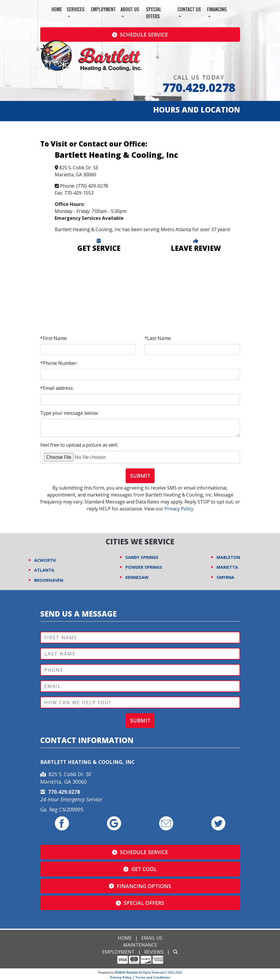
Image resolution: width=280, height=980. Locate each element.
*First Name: (54, 338)
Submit (140, 476)
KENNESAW (137, 577)
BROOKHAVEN (49, 580)
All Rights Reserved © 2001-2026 (160, 973)
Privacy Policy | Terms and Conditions (140, 977)
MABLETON (228, 557)
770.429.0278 (199, 87)
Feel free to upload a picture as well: (79, 445)
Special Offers (154, 13)
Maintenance (140, 945)
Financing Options (140, 886)
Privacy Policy (179, 509)
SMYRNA (225, 577)
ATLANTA (44, 570)
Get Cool (140, 869)
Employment (103, 9)
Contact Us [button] (189, 9)
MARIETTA (227, 567)
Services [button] (76, 9)
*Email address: (57, 388)
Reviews (154, 952)
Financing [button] (217, 9)
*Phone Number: (59, 363)
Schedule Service (140, 35)
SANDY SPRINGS (142, 557)
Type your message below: (69, 413)
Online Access (126, 972)
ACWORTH (45, 560)
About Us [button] (130, 9)
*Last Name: (158, 338)
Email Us (152, 938)
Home (57, 9)
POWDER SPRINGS (144, 567)
